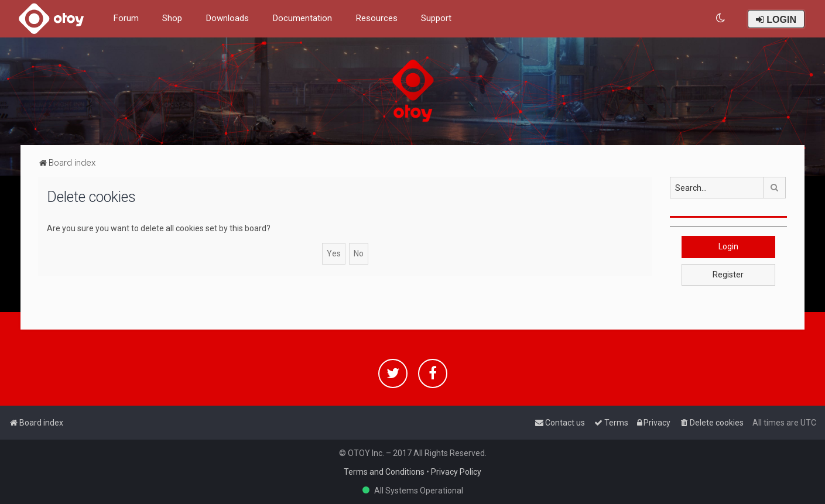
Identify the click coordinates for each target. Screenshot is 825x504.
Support (436, 18)
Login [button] (728, 246)
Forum (126, 18)
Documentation (302, 18)
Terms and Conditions (384, 472)
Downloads (227, 18)
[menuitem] (721, 18)
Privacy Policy (456, 472)
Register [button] (728, 275)
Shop (172, 18)
